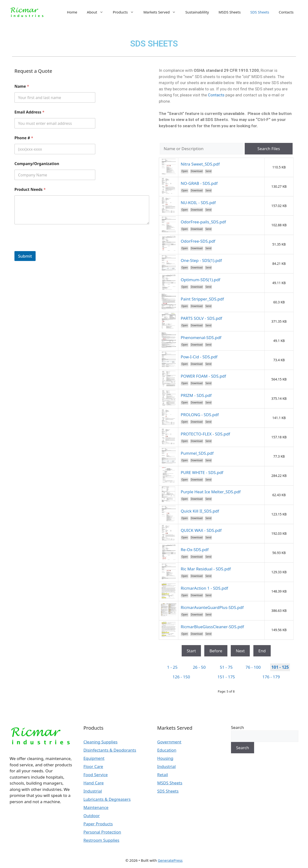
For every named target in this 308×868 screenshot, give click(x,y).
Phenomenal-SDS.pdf (201, 337)
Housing (165, 758)
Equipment (94, 758)
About (97, 12)
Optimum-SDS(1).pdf (200, 280)
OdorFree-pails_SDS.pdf (203, 222)
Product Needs (30, 190)
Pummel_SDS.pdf (197, 453)
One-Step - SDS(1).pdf (201, 260)
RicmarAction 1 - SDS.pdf (204, 588)
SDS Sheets (260, 12)
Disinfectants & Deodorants (110, 750)
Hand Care (94, 783)
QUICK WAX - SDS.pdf (201, 530)
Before (216, 651)
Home (72, 12)
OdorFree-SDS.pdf (198, 241)
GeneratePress (170, 860)
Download (197, 171)
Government (169, 742)
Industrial (93, 791)
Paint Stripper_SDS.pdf (202, 299)
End (262, 651)
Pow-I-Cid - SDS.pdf (199, 357)
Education (167, 750)
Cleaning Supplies (101, 742)
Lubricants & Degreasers (107, 799)
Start (191, 651)
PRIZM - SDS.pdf (196, 395)
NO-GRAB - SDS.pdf (199, 183)
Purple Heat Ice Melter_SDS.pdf (211, 492)
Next (240, 651)
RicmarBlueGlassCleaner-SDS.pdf (212, 627)
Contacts (286, 12)
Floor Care (93, 766)
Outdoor (92, 816)
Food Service (96, 775)
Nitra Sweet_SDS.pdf (200, 164)
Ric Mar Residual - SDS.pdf (206, 569)
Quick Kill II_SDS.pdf (200, 511)
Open (185, 171)
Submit (25, 256)
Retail (163, 775)
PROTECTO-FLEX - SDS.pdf (205, 434)
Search (237, 727)
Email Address (29, 112)
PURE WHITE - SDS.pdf (202, 472)
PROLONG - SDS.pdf (200, 415)
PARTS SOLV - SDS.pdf (201, 318)
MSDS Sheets (230, 12)
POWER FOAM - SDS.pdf (203, 376)
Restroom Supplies (101, 840)
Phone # (24, 138)
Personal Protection (102, 832)
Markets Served (162, 12)
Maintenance (96, 807)
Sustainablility (197, 12)
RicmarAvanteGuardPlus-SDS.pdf (212, 607)
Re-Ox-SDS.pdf (195, 550)
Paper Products (98, 824)
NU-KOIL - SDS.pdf (198, 203)
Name (22, 86)
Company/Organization (37, 164)
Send (208, 171)
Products (126, 12)
